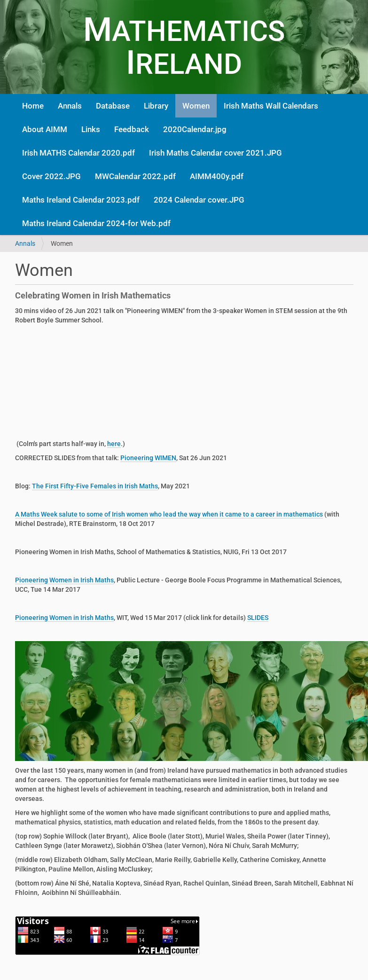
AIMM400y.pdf (217, 176)
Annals (70, 106)
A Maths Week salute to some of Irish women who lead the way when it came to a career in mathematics (169, 514)
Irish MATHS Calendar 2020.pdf (78, 153)
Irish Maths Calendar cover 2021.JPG (215, 153)
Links (91, 129)
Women (196, 106)
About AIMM (45, 129)
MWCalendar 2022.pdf (135, 176)
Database (113, 106)
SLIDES (258, 618)
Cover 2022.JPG (51, 176)
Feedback (132, 129)
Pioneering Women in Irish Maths (64, 580)
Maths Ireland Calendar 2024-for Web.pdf (96, 223)
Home (33, 106)
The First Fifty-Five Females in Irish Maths (95, 486)
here (114, 444)
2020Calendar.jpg (195, 129)
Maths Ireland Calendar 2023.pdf (81, 200)
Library (156, 106)
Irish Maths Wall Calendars (271, 106)
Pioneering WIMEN (148, 458)
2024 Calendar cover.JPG (199, 200)
